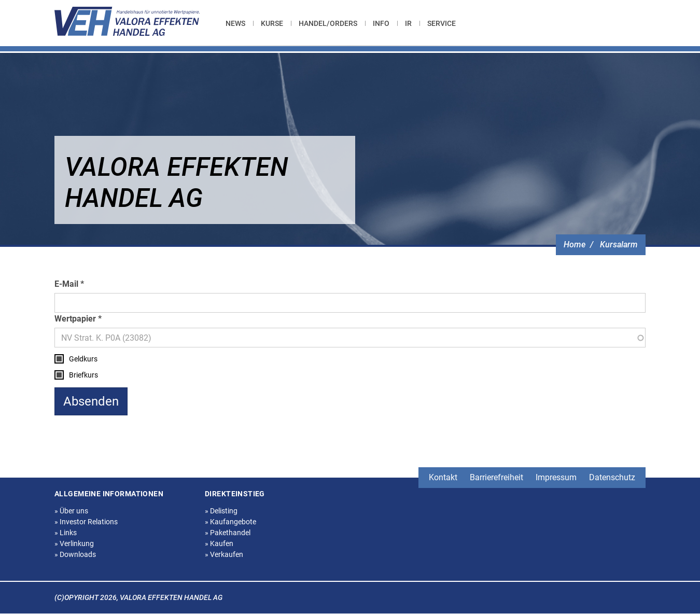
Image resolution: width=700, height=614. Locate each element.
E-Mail (66, 284)
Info (381, 23)
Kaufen (219, 543)
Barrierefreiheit (496, 477)
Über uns (71, 511)
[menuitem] (239, 23)
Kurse (272, 23)
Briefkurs (83, 375)
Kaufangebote (230, 522)
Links (66, 533)
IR (408, 23)
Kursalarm (619, 245)
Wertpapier (75, 319)
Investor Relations (86, 522)
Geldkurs (83, 359)
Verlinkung (74, 543)
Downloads (75, 554)
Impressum (556, 477)
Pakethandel (228, 533)
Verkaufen (224, 554)
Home (575, 245)
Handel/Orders (328, 23)
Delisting (221, 511)
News (235, 23)
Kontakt (443, 477)
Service (442, 23)
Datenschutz (612, 477)
